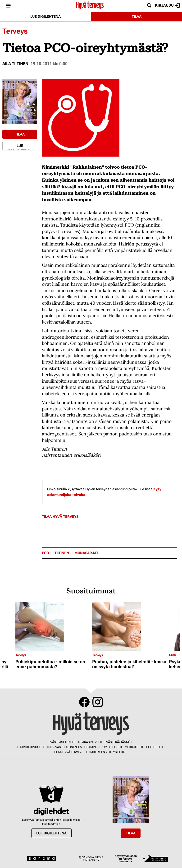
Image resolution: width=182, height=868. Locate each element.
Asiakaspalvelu (90, 742)
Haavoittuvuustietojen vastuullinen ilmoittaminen (58, 747)
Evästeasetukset (62, 742)
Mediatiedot (134, 747)
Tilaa (137, 17)
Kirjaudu (167, 5)
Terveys (15, 31)
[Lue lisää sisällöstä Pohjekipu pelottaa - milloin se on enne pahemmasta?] (53, 626)
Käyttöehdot (112, 747)
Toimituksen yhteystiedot (106, 752)
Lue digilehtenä (45, 17)
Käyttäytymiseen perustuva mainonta (126, 859)
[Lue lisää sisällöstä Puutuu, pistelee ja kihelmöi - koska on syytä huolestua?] (129, 626)
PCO (45, 553)
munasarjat (86, 553)
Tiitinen (62, 553)
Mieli (172, 655)
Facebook (84, 702)
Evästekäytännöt (118, 742)
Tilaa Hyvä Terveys (60, 517)
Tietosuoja (155, 747)
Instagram (98, 702)
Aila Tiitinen (15, 64)
